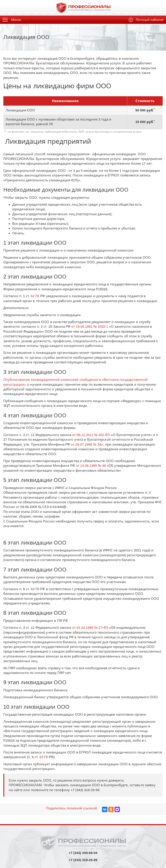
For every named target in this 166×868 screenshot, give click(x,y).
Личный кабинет (146, 20)
